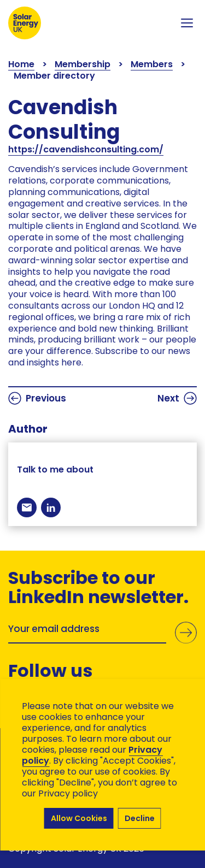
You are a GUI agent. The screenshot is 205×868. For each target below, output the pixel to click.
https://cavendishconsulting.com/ (86, 149)
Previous (37, 398)
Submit (186, 633)
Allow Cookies (79, 818)
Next (177, 398)
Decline (140, 818)
